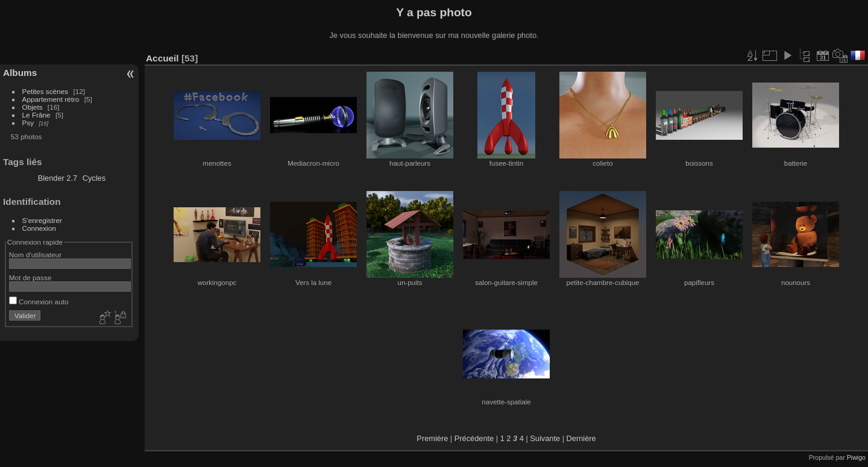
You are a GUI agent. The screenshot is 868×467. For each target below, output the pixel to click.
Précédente (474, 438)
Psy (28, 123)
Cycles (94, 178)
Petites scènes (46, 91)
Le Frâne (36, 115)
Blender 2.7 (58, 178)
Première (432, 438)
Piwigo (856, 457)
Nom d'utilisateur (35, 255)
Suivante (545, 438)
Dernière (581, 438)
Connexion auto (39, 302)
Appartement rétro (51, 99)
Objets (33, 107)
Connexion (39, 228)
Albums (20, 73)
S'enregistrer (42, 220)
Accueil (162, 58)
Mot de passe (30, 277)
